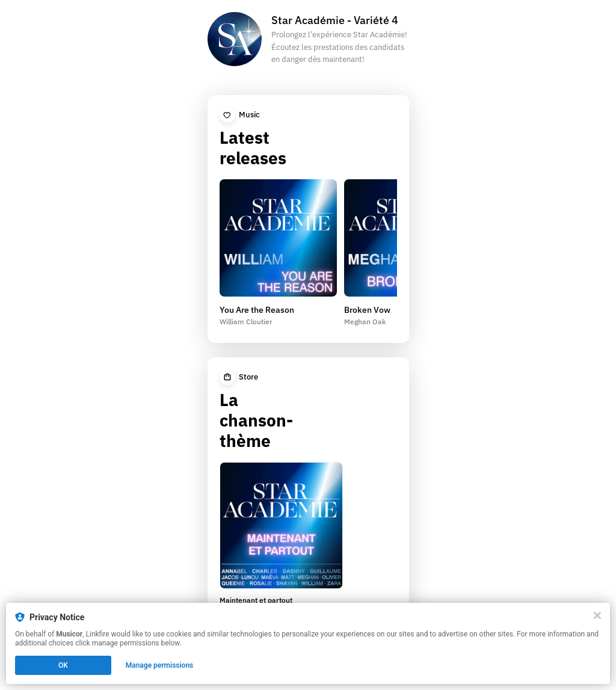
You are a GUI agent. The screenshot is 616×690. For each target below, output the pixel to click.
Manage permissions (160, 665)
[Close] (597, 615)
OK (63, 665)
